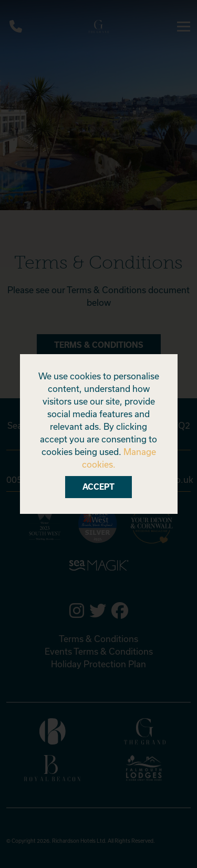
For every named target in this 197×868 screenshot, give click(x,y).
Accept (98, 487)
